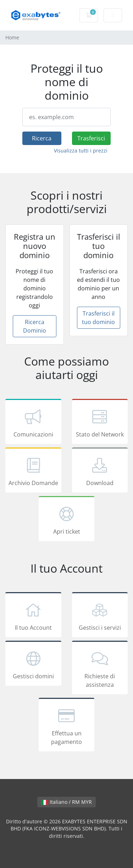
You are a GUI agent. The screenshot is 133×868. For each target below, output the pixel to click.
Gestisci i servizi (100, 616)
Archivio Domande (33, 471)
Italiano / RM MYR (66, 802)
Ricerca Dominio (35, 326)
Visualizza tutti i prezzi (81, 151)
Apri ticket (67, 520)
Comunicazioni (33, 423)
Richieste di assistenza (100, 669)
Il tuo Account (33, 616)
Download (100, 471)
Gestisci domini (33, 664)
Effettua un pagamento (67, 726)
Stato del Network (100, 423)
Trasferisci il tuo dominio (98, 318)
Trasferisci (91, 138)
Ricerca (42, 138)
